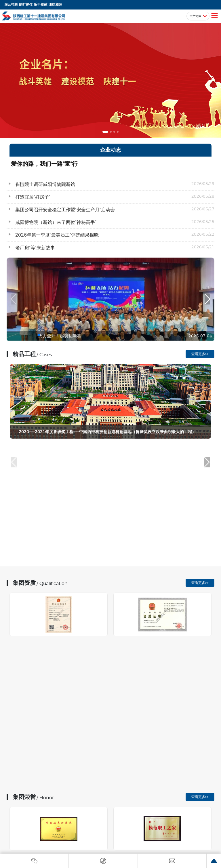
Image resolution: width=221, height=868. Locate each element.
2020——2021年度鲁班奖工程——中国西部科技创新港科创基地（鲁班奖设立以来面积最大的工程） (107, 432)
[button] (105, 132)
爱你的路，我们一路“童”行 (44, 164)
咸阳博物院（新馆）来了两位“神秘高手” (56, 222)
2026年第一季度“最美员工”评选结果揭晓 (57, 235)
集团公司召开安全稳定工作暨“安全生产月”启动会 (65, 210)
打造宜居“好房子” (33, 197)
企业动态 (110, 150)
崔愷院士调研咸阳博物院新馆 (45, 184)
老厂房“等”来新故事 (35, 248)
